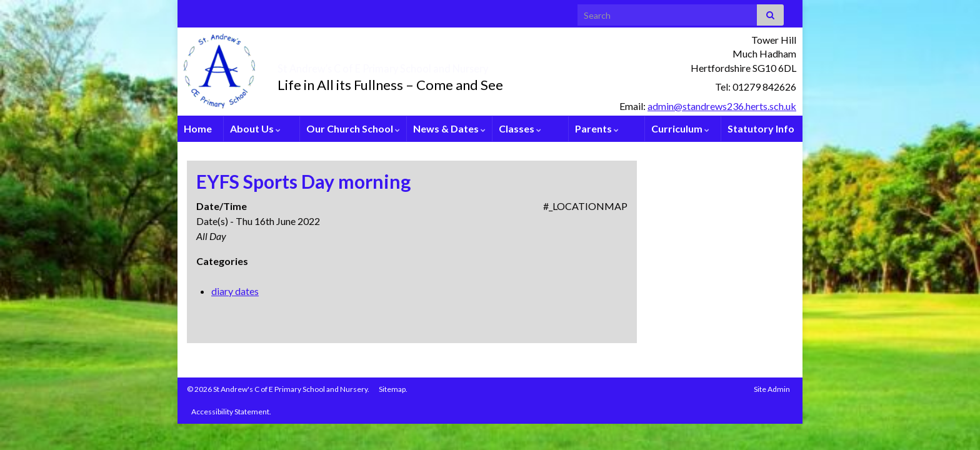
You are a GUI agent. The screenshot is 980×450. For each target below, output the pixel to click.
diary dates (235, 291)
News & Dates (449, 128)
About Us (255, 128)
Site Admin (772, 389)
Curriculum (680, 128)
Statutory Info (761, 128)
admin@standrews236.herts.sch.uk (722, 106)
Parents (597, 128)
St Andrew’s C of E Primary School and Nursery (456, 65)
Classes (520, 128)
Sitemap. (393, 389)
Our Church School (353, 128)
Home (198, 128)
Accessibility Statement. (231, 412)
